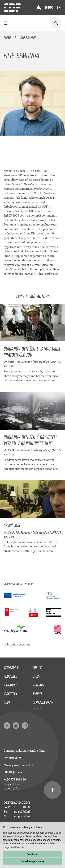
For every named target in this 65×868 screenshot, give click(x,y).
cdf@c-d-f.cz (11, 784)
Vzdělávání (11, 667)
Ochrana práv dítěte (43, 705)
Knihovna (10, 684)
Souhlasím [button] (32, 854)
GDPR (7, 702)
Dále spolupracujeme (17, 644)
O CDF (36, 675)
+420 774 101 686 (15, 780)
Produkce (10, 675)
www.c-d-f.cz (12, 789)
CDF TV (37, 667)
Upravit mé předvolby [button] (32, 861)
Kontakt (38, 684)
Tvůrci (7, 37)
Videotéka (11, 693)
